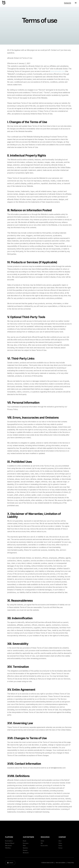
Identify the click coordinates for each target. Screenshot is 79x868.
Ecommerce (26, 843)
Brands (25, 841)
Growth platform (9, 841)
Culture (60, 843)
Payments (25, 850)
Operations (25, 848)
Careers (60, 846)
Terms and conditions (61, 863)
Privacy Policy (71, 863)
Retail (24, 846)
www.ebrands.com (58, 71)
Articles (42, 841)
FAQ (42, 843)
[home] (4, 3)
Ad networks (26, 853)
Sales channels (8, 846)
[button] (76, 3)
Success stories (44, 846)
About (60, 841)
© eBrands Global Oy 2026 (47, 863)
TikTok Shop (8, 848)
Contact (60, 848)
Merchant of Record (10, 843)
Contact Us (68, 3)
